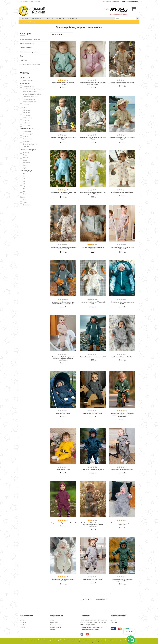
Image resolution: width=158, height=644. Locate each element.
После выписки (28, 139)
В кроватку (73, 18)
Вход (124, 2)
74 (24, 181)
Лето (25, 200)
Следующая (102, 599)
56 (24, 174)
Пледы (49, 18)
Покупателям (107, 2)
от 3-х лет (27, 126)
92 (24, 189)
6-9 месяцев (27, 115)
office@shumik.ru (93, 630)
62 (24, 176)
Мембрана (27, 163)
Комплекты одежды (30, 102)
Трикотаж (26, 153)
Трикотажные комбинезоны (32, 94)
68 (24, 179)
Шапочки (26, 104)
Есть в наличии (28, 81)
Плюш (25, 155)
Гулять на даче (28, 134)
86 (24, 186)
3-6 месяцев (27, 113)
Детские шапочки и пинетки (30, 64)
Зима (25, 203)
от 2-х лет (27, 123)
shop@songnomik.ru (97, 627)
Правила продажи (56, 627)
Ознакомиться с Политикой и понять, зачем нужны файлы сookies (84, 642)
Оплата (22, 620)
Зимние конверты (26, 48)
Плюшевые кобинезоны (31, 97)
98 (24, 192)
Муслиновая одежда (27, 44)
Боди (22, 56)
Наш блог (23, 625)
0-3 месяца (27, 110)
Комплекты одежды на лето (30, 52)
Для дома (26, 142)
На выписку (38, 18)
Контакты (53, 630)
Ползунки (23, 60)
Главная (24, 22)
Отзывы (22, 627)
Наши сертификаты (56, 625)
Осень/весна (27, 205)
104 (24, 194)
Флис (25, 165)
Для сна (26, 136)
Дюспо (25, 160)
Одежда (25, 18)
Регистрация (134, 2)
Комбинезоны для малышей (30, 39)
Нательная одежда (29, 99)
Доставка (23, 623)
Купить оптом (54, 623)
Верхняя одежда (29, 87)
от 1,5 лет (26, 120)
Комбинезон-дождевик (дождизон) (35, 89)
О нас (52, 620)
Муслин (26, 158)
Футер (25, 168)
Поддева (26, 147)
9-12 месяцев (27, 118)
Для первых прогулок (30, 144)
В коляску (61, 18)
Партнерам (115, 2)
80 (24, 184)
